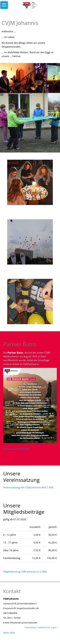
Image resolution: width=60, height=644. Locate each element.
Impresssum (31, 627)
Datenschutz (44, 627)
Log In (54, 627)
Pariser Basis (17, 449)
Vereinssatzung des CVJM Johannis (28, 487)
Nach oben (9, 633)
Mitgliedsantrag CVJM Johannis (25, 572)
